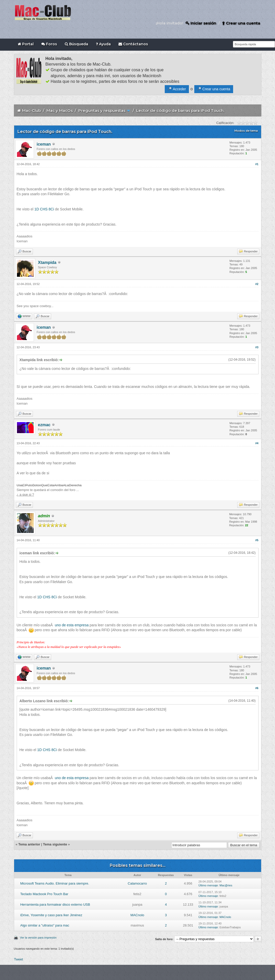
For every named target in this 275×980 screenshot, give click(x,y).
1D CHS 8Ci (44, 209)
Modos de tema (246, 131)
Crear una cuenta (241, 23)
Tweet (19, 959)
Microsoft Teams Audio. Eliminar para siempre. (55, 883)
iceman (44, 144)
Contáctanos (133, 44)
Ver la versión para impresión (38, 938)
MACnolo (137, 915)
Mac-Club (31, 110)
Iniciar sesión (201, 23)
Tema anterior (29, 844)
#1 (257, 164)
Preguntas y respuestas (102, 110)
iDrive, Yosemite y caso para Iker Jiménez (51, 915)
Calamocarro (137, 883)
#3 (257, 347)
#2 (257, 284)
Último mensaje (208, 885)
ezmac (44, 425)
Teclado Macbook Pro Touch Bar (44, 894)
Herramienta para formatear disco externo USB (55, 905)
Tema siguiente (55, 844)
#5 (257, 540)
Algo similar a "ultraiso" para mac (45, 925)
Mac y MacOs (60, 110)
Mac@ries (226, 885)
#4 (257, 443)
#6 (257, 688)
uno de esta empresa (72, 625)
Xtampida (47, 262)
